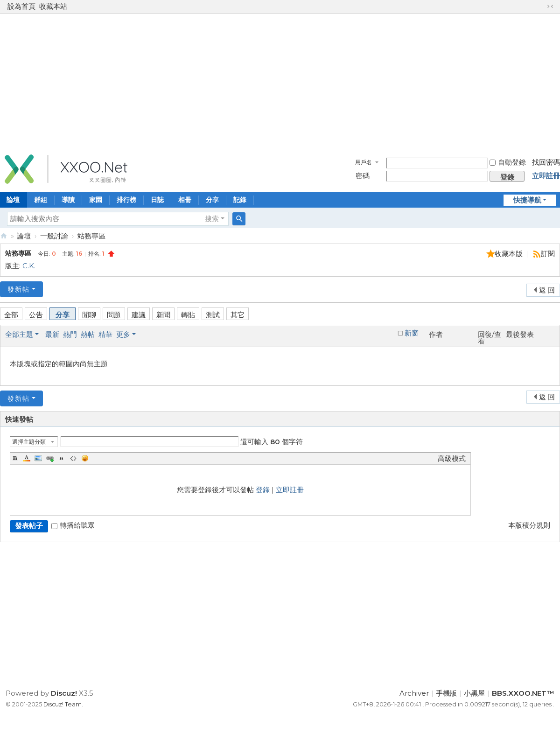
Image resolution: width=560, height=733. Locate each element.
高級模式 (452, 458)
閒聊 (89, 315)
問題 (114, 315)
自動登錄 (508, 162)
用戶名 (364, 162)
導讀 (68, 200)
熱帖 (88, 334)
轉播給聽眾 (73, 525)
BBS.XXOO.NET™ (4, 236)
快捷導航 (527, 200)
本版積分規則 (529, 525)
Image (38, 458)
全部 (11, 315)
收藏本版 (510, 254)
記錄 (240, 200)
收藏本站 (53, 6)
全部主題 (19, 334)
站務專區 (91, 236)
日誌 (157, 200)
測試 (213, 315)
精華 (105, 334)
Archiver (414, 693)
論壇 (24, 236)
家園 (96, 200)
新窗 (412, 333)
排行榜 (126, 200)
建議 (139, 315)
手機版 (446, 693)
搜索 (212, 219)
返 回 (547, 290)
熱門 (70, 334)
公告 (36, 315)
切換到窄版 (550, 7)
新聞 (163, 315)
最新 (52, 334)
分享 (212, 200)
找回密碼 (546, 162)
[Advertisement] (280, 81)
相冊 (185, 200)
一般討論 (54, 236)
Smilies (85, 458)
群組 (41, 200)
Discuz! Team (63, 704)
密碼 (363, 176)
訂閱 (548, 254)
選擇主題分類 (29, 442)
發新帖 (19, 289)
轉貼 (188, 315)
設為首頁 (21, 6)
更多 (123, 334)
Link (50, 458)
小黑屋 (474, 693)
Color (27, 458)
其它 (238, 315)
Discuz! (64, 693)
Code (73, 458)
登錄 (263, 490)
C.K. (29, 266)
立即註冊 (546, 176)
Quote (62, 458)
